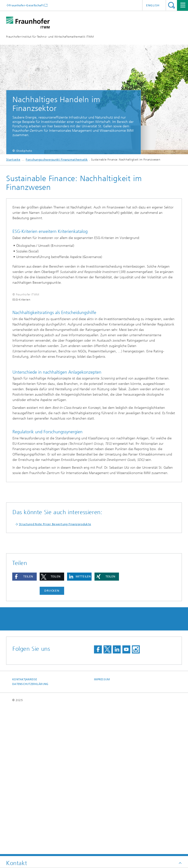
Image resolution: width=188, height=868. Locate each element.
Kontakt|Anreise (25, 828)
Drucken (52, 739)
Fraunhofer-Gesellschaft (26, 5)
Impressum (102, 828)
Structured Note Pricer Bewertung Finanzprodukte (55, 673)
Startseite (13, 160)
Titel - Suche (171, 5)
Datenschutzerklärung (30, 832)
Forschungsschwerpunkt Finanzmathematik (57, 160)
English (153, 5)
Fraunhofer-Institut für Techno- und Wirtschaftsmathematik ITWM (50, 37)
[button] (24, 725)
